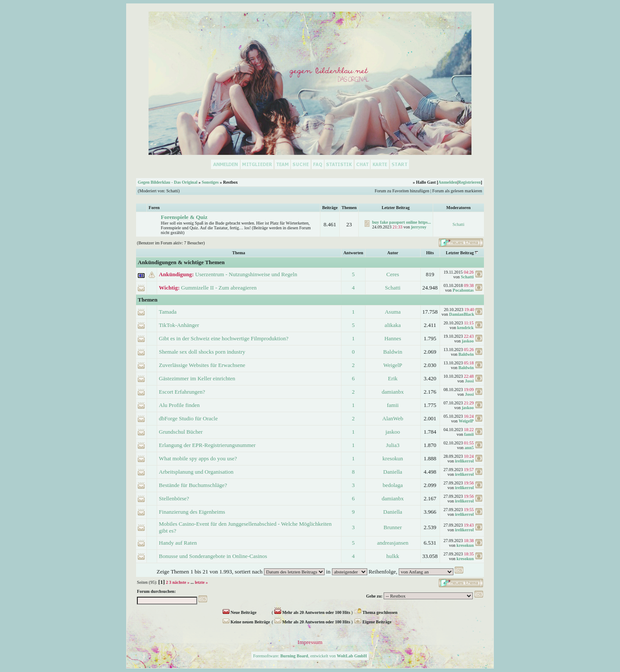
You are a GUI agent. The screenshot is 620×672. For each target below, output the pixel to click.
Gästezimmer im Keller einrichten (197, 378)
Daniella (393, 472)
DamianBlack (462, 314)
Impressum (310, 642)
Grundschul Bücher (181, 432)
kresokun (393, 458)
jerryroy (419, 227)
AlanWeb (393, 418)
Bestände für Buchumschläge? (193, 485)
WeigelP (393, 365)
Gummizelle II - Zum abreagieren (219, 288)
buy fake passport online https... (401, 222)
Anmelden (448, 182)
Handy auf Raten (178, 543)
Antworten (353, 253)
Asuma (393, 312)
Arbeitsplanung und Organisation (196, 472)
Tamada (168, 312)
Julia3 (393, 445)
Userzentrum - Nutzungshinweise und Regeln (246, 274)
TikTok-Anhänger (179, 325)
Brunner (393, 527)
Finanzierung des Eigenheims (192, 512)
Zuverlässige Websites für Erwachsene (202, 365)
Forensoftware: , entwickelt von (310, 656)
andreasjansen (393, 543)
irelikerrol (465, 461)
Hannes (393, 338)
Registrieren (470, 182)
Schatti (172, 191)
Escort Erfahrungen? (182, 392)
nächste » (181, 582)
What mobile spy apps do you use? (198, 458)
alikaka (393, 325)
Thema (239, 253)
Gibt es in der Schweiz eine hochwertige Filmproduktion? (224, 338)
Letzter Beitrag (460, 253)
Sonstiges (210, 182)
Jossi (470, 381)
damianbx (393, 392)
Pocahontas (463, 290)
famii (392, 405)
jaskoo (468, 341)
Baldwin (393, 352)
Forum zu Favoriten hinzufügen (402, 191)
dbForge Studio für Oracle (188, 418)
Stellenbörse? (174, 498)
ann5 (469, 448)
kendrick (465, 328)
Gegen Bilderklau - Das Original (167, 182)
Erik (393, 378)
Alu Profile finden (179, 405)
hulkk (393, 556)
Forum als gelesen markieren (457, 191)
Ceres (393, 274)
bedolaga (393, 485)
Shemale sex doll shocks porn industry (202, 352)
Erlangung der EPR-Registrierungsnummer (207, 445)
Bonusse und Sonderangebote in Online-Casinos (213, 556)
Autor (393, 253)
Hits (430, 253)
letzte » (201, 582)
